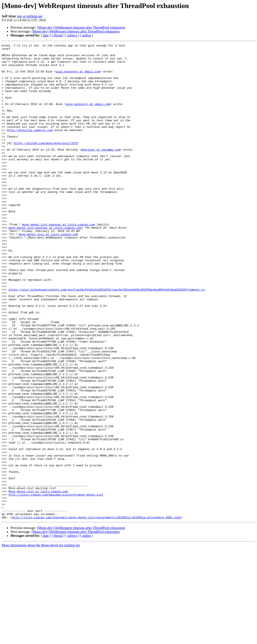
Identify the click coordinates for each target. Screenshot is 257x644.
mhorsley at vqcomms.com (101, 171)
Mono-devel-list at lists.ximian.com (38, 581)
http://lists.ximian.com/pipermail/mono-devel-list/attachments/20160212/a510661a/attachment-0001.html (97, 612)
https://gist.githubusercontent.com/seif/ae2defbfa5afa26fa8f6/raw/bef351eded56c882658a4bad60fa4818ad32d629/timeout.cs (107, 339)
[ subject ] (72, 35)
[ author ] (87, 35)
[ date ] (46, 35)
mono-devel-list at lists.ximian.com (48, 273)
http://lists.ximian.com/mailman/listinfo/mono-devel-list (56, 585)
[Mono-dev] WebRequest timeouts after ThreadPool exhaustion (81, 27)
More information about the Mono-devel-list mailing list (41, 640)
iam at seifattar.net (30, 16)
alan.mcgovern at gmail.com (78, 77)
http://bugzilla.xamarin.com (30, 148)
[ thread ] (58, 35)
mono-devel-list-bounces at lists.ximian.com (58, 261)
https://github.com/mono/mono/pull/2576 (46, 163)
